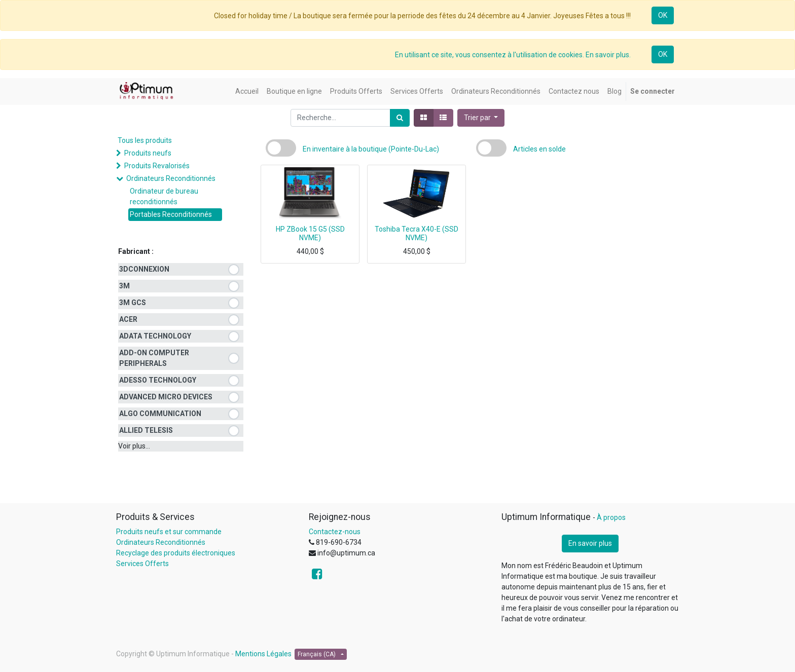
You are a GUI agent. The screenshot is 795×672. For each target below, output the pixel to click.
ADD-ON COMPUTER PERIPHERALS (154, 358)
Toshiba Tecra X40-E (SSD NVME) (417, 233)
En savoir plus (590, 543)
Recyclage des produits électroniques (176, 553)
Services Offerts (142, 564)
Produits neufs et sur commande (169, 532)
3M (124, 286)
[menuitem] (247, 91)
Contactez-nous (335, 532)
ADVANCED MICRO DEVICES (166, 397)
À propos (611, 517)
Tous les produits (145, 140)
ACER (128, 319)
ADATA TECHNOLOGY (155, 336)
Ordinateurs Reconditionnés (171, 178)
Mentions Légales (263, 654)
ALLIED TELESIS (146, 430)
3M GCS (133, 303)
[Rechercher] (400, 118)
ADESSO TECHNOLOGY (158, 380)
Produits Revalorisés (157, 166)
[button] (481, 118)
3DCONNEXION (144, 269)
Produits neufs (148, 153)
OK (663, 15)
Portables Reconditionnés (171, 214)
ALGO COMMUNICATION (160, 414)
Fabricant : (136, 251)
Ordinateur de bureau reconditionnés (164, 196)
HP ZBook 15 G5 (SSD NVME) (310, 233)
